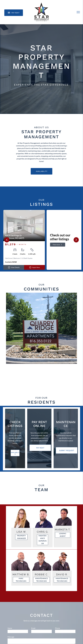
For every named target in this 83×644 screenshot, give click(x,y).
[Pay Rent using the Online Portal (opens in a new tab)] (14, 13)
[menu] (78, 12)
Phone (57, 628)
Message (11, 636)
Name (10, 628)
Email (33, 628)
